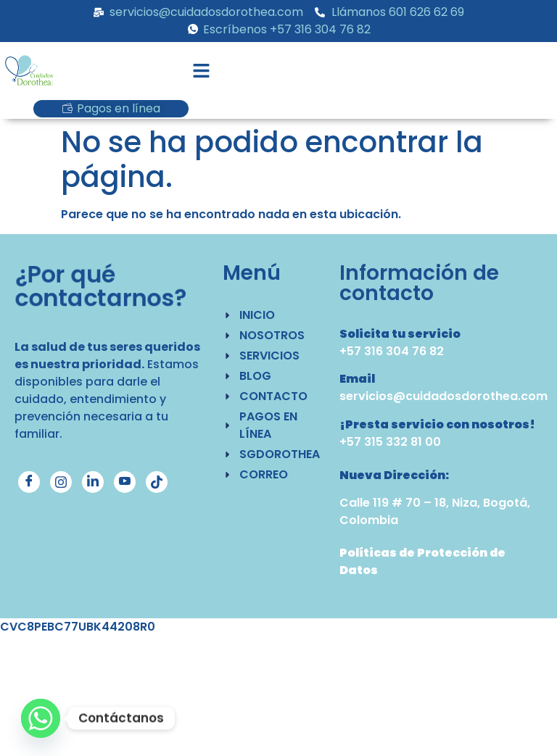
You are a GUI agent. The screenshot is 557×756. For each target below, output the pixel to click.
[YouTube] (125, 482)
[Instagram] (61, 482)
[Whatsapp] (41, 718)
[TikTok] (157, 482)
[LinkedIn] (93, 482)
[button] (202, 72)
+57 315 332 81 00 (390, 442)
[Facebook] (29, 482)
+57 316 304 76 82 (392, 351)
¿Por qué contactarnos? (100, 286)
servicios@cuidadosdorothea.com (443, 396)
